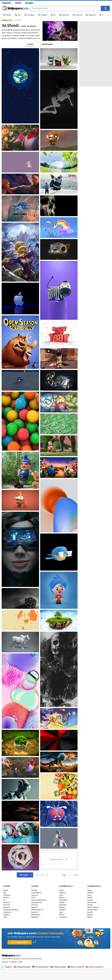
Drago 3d (34, 907)
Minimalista (63, 900)
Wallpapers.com (7, 20)
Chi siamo (5, 962)
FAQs (20, 962)
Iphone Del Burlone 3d (39, 900)
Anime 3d (35, 912)
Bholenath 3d (36, 915)
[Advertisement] (96, 54)
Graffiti (90, 898)
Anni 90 (90, 912)
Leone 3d (34, 895)
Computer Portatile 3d (11, 910)
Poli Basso (7, 895)
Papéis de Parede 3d (77, 967)
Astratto (62, 902)
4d (4, 900)
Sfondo (6, 890)
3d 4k (5, 917)
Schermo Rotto (92, 910)
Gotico (90, 890)
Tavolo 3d (7, 905)
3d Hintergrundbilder (42, 967)
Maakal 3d (35, 917)
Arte (5, 893)
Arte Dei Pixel (92, 902)
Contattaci (14, 962)
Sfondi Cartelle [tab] (47, 44)
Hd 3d (33, 898)
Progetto (6, 898)
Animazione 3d (36, 902)
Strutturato (63, 905)
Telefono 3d (7, 912)
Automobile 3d (36, 893)
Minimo (90, 917)
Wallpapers (8, 967)
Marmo (62, 915)
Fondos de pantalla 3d (96, 967)
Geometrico (63, 917)
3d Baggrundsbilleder (24, 967)
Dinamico (63, 893)
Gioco (61, 895)
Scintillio (90, 893)
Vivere (61, 890)
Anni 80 (90, 900)
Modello (90, 915)
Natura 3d (7, 907)
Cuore (89, 895)
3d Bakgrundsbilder (59, 967)
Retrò (61, 912)
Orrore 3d (34, 905)
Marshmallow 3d (37, 910)
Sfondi (18, 3)
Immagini (29, 3)
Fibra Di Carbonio (93, 907)
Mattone (62, 907)
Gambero (6, 915)
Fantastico (7, 3)
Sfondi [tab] (30, 44)
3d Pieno (34, 890)
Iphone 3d (7, 902)
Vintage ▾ (62, 910)
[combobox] (66, 8)
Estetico (62, 898)
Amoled (90, 905)
